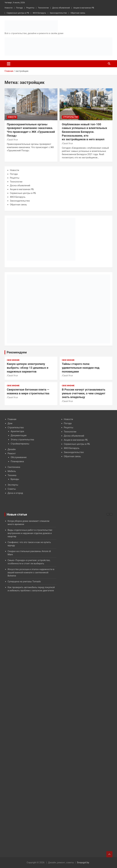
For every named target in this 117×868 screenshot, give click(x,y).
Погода (19, 8)
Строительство (70, 117)
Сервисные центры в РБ (18, 13)
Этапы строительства (22, 440)
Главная (12, 419)
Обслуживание (19, 457)
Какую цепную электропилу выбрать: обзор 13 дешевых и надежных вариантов (28, 368)
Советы (12, 489)
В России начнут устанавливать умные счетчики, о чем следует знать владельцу (84, 393)
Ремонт (12, 453)
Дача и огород (15, 493)
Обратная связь (78, 13)
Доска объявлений (61, 8)
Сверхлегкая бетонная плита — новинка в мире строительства (28, 391)
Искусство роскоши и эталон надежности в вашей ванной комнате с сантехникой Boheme (31, 573)
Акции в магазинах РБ (84, 8)
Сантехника (14, 467)
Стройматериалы (20, 444)
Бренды (15, 479)
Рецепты (30, 8)
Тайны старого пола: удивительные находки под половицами (81, 368)
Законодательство (58, 13)
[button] (111, 514)
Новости (9, 8)
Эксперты (13, 485)
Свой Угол (13, 140)
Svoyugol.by (83, 862)
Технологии (43, 8)
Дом (10, 423)
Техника (12, 475)
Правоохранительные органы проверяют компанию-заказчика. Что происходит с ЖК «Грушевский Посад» (31, 130)
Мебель (12, 471)
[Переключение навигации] (9, 64)
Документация (19, 435)
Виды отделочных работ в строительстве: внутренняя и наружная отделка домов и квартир (30, 533)
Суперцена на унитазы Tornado (24, 582)
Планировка (17, 461)
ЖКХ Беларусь (39, 13)
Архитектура (17, 431)
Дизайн (12, 449)
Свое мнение (13, 360)
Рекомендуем (17, 352)
